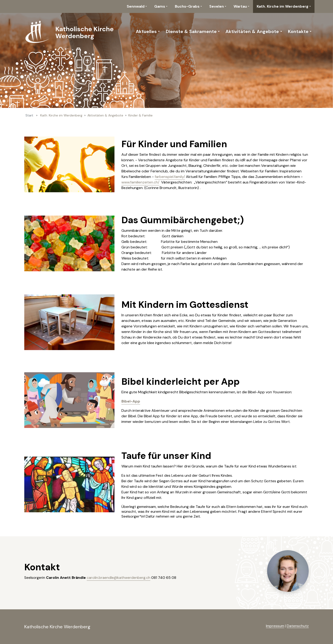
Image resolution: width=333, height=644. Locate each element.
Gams (160, 6)
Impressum (275, 626)
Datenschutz (298, 626)
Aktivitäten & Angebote (252, 31)
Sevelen (217, 6)
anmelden (258, 626)
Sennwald (136, 6)
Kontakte (298, 31)
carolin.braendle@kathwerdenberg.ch (119, 578)
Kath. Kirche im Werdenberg (283, 6)
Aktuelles (146, 31)
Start (29, 115)
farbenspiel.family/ (170, 177)
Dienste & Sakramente (191, 31)
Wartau (240, 6)
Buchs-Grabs (187, 6)
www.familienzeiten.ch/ (140, 182)
